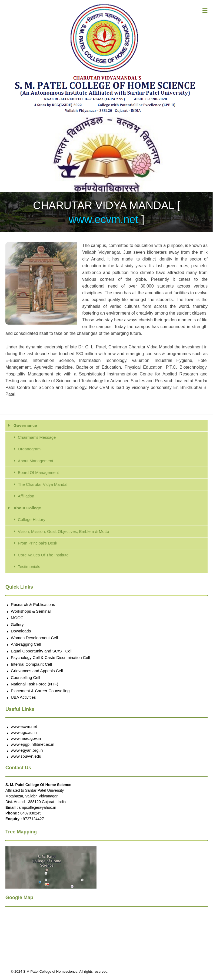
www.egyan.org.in (27, 750)
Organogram (29, 449)
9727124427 (34, 819)
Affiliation (26, 496)
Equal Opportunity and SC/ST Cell (41, 651)
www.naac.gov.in (26, 738)
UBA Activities (23, 697)
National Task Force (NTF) (35, 684)
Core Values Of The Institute (43, 555)
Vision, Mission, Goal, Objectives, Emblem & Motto (63, 531)
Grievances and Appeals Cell (37, 671)
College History (32, 519)
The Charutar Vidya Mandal (43, 484)
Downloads (21, 631)
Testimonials (29, 567)
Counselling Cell (25, 677)
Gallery (17, 624)
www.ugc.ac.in (24, 732)
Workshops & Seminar (31, 611)
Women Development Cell (34, 638)
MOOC (17, 618)
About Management (36, 461)
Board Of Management (38, 472)
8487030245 (31, 813)
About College (27, 508)
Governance (25, 425)
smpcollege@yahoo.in (38, 807)
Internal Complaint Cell (31, 664)
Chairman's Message (37, 437)
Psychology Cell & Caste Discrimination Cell (50, 657)
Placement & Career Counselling (40, 691)
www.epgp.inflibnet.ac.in (33, 744)
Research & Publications (33, 604)
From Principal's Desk (37, 543)
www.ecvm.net (105, 219)
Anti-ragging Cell (26, 644)
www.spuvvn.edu (26, 756)
